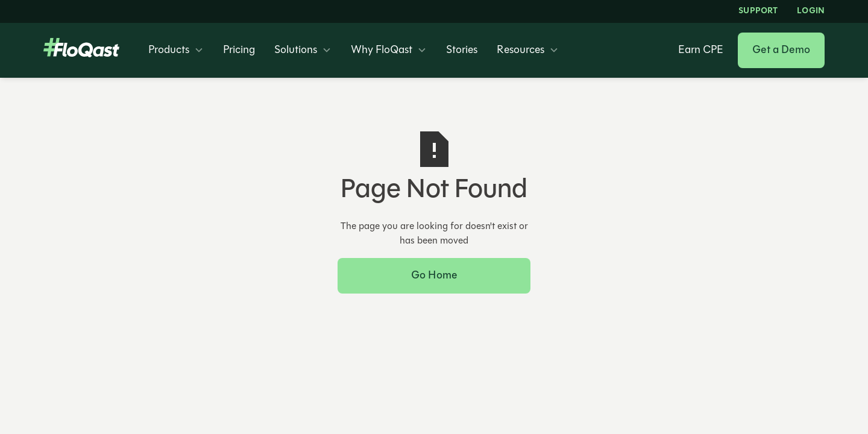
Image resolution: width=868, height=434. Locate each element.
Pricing (239, 51)
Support (758, 11)
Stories (462, 51)
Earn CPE (701, 51)
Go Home (434, 276)
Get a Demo (781, 50)
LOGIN (811, 11)
